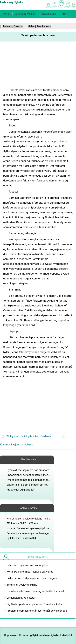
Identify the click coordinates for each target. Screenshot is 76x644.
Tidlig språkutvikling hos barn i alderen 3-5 (31, 436)
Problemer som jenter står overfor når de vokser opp (37, 611)
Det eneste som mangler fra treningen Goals (32, 533)
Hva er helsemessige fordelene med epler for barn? (36, 519)
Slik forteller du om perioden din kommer (30, 485)
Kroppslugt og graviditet (20, 490)
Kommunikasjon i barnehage (17, 445)
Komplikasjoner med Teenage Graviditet (30, 572)
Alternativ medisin (26, 14)
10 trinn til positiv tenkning (22, 585)
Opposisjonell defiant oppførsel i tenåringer (31, 475)
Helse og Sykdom (13, 26)
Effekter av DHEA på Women (23, 523)
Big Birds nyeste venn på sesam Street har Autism (35, 604)
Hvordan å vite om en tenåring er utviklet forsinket (35, 591)
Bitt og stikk (49, 14)
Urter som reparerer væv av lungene (27, 565)
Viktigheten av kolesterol (21, 598)
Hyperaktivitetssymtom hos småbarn (28, 470)
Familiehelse (44, 26)
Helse (31, 26)
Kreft (64, 14)
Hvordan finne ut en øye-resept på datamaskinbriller (36, 528)
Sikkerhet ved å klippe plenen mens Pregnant (32, 578)
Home (6, 14)
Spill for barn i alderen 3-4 (21, 538)
